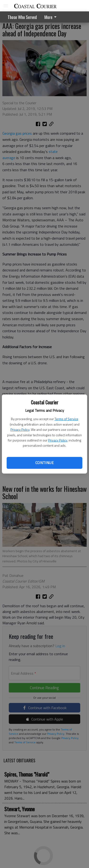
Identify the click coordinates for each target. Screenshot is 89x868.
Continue (44, 463)
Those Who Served (22, 17)
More (51, 17)
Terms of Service (66, 419)
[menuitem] (52, 17)
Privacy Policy (20, 429)
